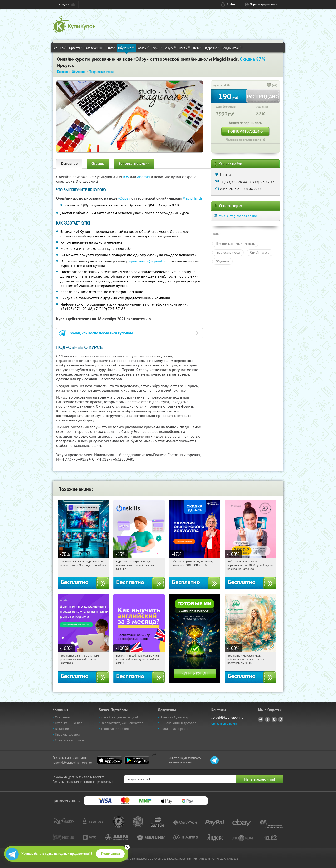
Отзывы (98, 163)
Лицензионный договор (178, 723)
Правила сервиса (68, 734)
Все (55, 48)
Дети (197, 48)
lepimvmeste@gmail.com (149, 261)
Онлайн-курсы (260, 252)
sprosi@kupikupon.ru (227, 717)
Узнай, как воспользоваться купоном (101, 333)
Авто (111, 48)
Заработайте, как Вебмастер (122, 723)
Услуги (170, 48)
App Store (110, 760)
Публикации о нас (69, 723)
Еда (63, 48)
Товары (143, 48)
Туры (157, 48)
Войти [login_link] (231, 4)
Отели (185, 48)
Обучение (126, 48)
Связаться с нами (224, 723)
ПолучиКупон (232, 48)
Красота (76, 48)
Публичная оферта (174, 729)
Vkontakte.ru (267, 719)
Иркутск (64, 4)
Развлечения (95, 48)
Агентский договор (175, 717)
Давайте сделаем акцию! (119, 717)
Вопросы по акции (134, 163)
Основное (69, 163)
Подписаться (111, 853)
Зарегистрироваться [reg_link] (264, 4)
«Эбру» (124, 198)
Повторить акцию (245, 131)
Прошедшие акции (115, 729)
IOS (126, 177)
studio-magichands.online (238, 216)
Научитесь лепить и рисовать (235, 244)
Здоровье (212, 48)
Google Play (137, 760)
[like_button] (269, 85)
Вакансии (62, 729)
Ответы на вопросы (69, 740)
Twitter (274, 719)
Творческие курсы (228, 252)
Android (144, 177)
